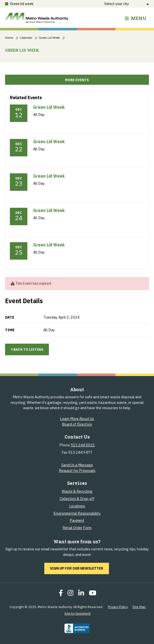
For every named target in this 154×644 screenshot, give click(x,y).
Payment (77, 520)
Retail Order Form (77, 528)
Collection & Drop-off (77, 499)
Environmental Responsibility (77, 513)
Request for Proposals (77, 471)
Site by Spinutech (78, 614)
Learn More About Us (77, 419)
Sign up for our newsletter (79, 568)
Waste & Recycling (77, 491)
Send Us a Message (77, 465)
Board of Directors (77, 424)
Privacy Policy (118, 607)
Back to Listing (27, 349)
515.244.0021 (83, 445)
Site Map (139, 607)
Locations (77, 506)
